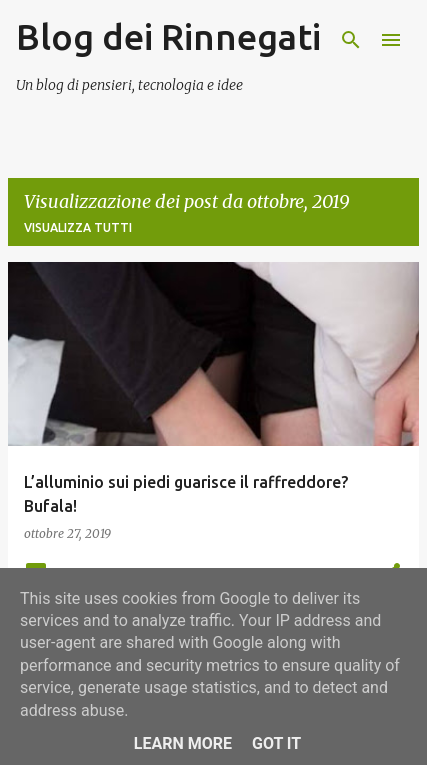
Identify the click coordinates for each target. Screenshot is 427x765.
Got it (276, 743)
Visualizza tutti (78, 227)
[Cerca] (351, 40)
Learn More (183, 743)
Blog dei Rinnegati (168, 36)
